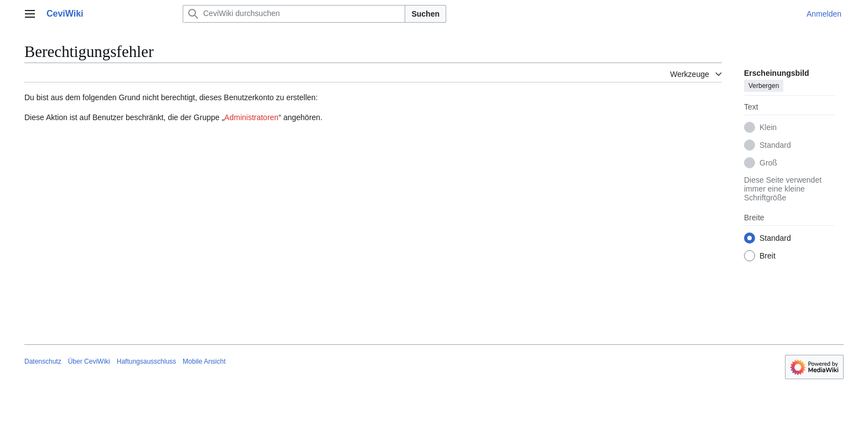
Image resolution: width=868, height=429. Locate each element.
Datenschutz (43, 361)
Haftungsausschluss (146, 361)
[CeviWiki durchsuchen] (294, 14)
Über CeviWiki (89, 361)
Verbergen (764, 86)
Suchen (425, 14)
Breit (768, 256)
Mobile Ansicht (204, 361)
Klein (768, 127)
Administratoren (251, 117)
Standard (775, 145)
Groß (768, 163)
